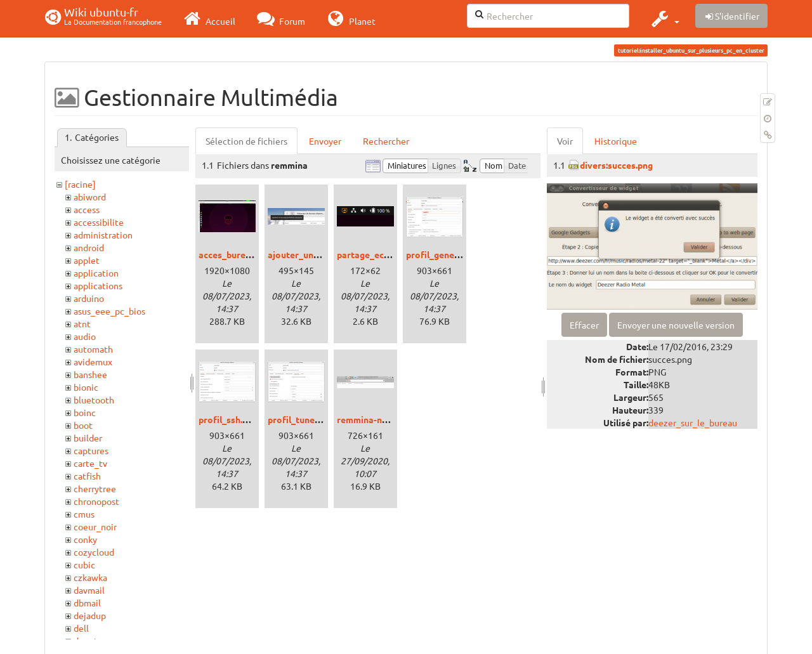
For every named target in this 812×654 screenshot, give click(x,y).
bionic (86, 387)
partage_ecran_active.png (391, 254)
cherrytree (95, 488)
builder (88, 438)
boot (83, 425)
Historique (616, 141)
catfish (87, 476)
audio (85, 336)
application (96, 273)
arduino (89, 298)
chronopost (96, 501)
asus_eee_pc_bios (109, 311)
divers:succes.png (616, 165)
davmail (89, 590)
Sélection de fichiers (246, 141)
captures (91, 450)
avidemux (93, 362)
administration (103, 235)
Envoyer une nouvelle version (676, 325)
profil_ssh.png (228, 419)
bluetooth (94, 400)
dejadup (90, 615)
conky (85, 539)
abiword (90, 197)
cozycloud (94, 552)
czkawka (90, 577)
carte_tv (90, 463)
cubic (84, 565)
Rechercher (386, 141)
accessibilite (99, 222)
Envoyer (325, 141)
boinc (85, 412)
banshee (90, 374)
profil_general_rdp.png (454, 254)
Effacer (584, 325)
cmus (84, 514)
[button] (664, 18)
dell (81, 628)
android (89, 247)
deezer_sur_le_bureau (693, 422)
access (87, 209)
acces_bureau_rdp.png (245, 254)
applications (98, 285)
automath (93, 349)
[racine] (80, 184)
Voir (565, 141)
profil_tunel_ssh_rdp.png (319, 419)
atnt (82, 324)
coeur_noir (95, 526)
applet (87, 260)
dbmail (87, 603)
